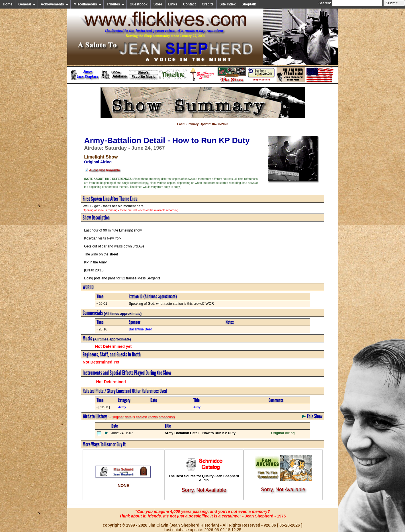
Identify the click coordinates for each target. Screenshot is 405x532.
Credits (208, 4)
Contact (190, 4)
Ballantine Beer (140, 329)
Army (197, 407)
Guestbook (139, 4)
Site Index (228, 4)
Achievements (55, 4)
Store (158, 4)
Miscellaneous (88, 4)
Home (8, 4)
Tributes (116, 4)
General (27, 4)
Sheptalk (249, 4)
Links (173, 4)
